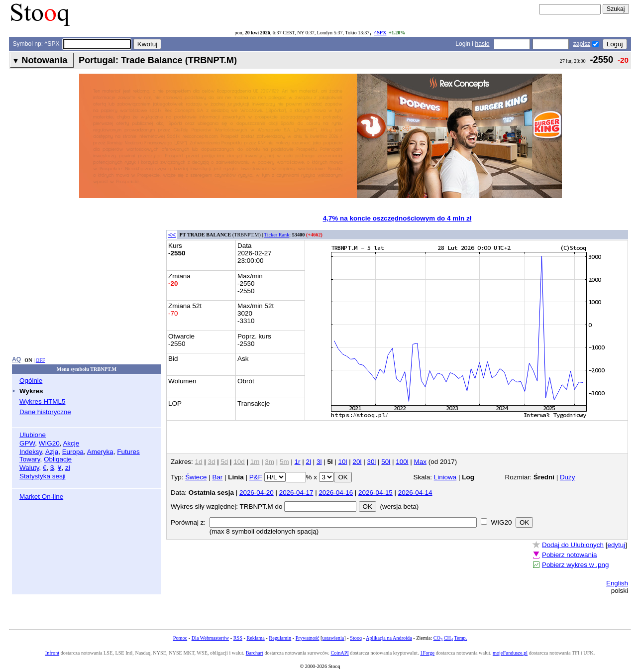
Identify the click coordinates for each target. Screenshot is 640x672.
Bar (217, 477)
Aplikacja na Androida (389, 638)
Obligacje (58, 459)
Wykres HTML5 (42, 401)
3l (319, 462)
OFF (41, 360)
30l (371, 462)
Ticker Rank (277, 235)
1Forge (427, 653)
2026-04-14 (415, 493)
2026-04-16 (336, 493)
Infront (52, 653)
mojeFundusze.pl (510, 653)
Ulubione (33, 435)
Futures (128, 452)
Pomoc (180, 638)
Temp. (461, 638)
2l (309, 462)
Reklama (255, 638)
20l (357, 462)
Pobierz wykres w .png (575, 565)
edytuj (616, 545)
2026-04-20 (257, 493)
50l (386, 462)
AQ (16, 359)
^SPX (380, 33)
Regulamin (280, 638)
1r (298, 462)
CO (438, 638)
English (617, 583)
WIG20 (49, 443)
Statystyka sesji (43, 476)
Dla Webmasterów (210, 638)
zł (68, 468)
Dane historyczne (45, 412)
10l (343, 462)
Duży (568, 477)
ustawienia (333, 638)
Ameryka (100, 452)
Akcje (71, 443)
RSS (238, 638)
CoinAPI (339, 653)
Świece (196, 477)
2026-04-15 (375, 493)
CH (448, 638)
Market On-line (41, 497)
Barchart (255, 653)
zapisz (582, 44)
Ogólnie (31, 381)
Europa (73, 452)
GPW (27, 443)
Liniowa (445, 477)
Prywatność (308, 638)
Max (420, 462)
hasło (482, 44)
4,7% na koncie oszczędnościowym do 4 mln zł (397, 218)
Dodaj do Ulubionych (573, 545)
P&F (256, 477)
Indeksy (31, 452)
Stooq (356, 638)
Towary (30, 459)
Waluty (29, 468)
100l (402, 462)
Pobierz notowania (570, 555)
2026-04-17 (296, 493)
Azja (52, 452)
